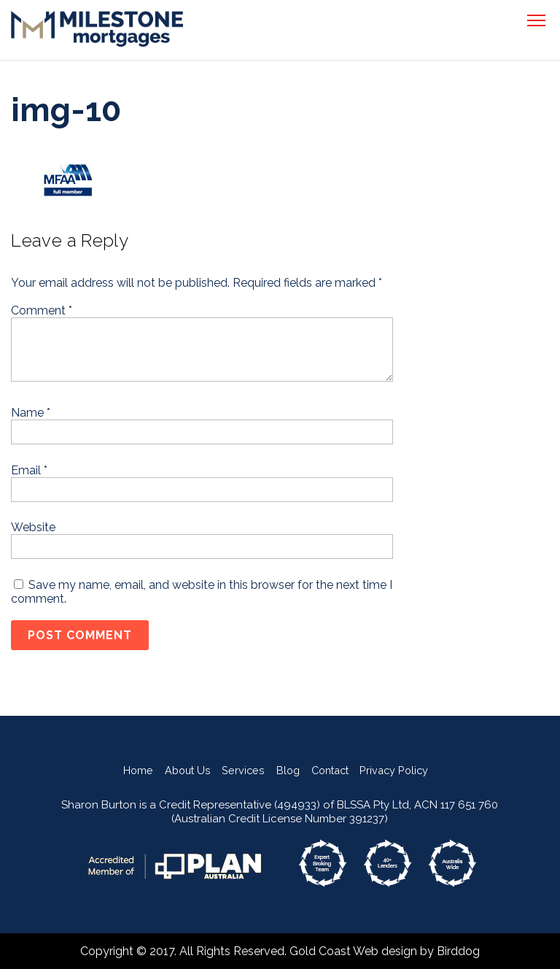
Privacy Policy (394, 770)
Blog (288, 770)
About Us (188, 770)
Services (243, 770)
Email (29, 470)
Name (31, 413)
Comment (42, 310)
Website (33, 527)
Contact (330, 770)
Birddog (458, 951)
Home (138, 770)
